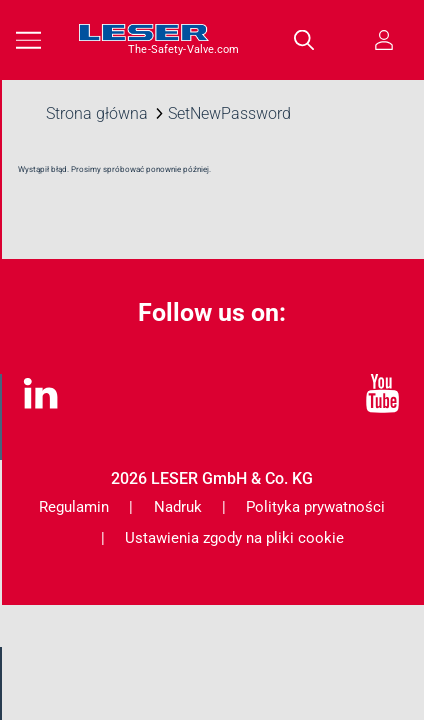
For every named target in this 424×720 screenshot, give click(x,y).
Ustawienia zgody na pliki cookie (234, 538)
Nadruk (178, 507)
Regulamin (74, 507)
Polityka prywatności (315, 507)
